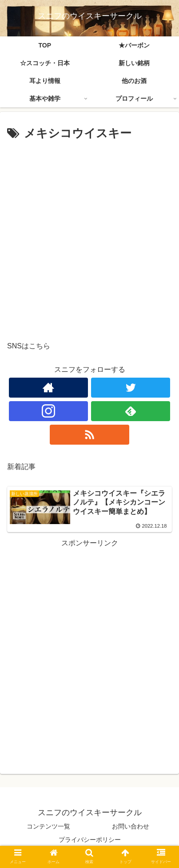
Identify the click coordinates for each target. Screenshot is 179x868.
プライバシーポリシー (90, 840)
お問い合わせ (131, 826)
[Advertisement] (89, 238)
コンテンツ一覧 (48, 826)
